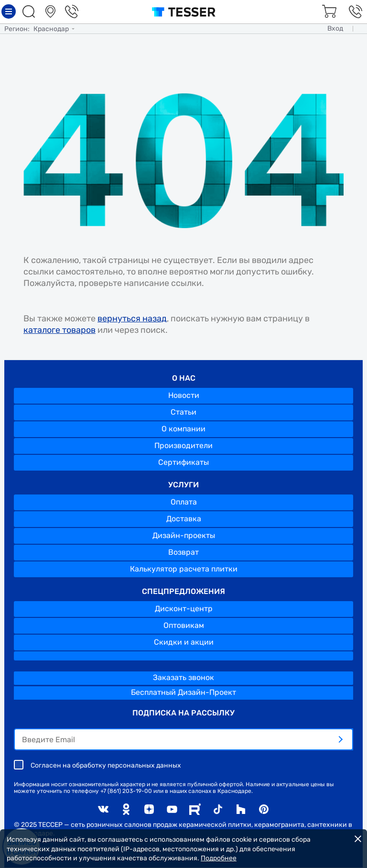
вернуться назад (132, 319)
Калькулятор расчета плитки (184, 569)
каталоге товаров (59, 330)
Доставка (184, 519)
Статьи (183, 412)
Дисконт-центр (184, 609)
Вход (335, 28)
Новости (184, 395)
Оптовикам (184, 625)
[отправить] (340, 739)
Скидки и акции (184, 642)
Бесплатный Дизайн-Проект (183, 692)
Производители (183, 445)
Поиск (30, 11)
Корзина (328, 11)
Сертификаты (183, 462)
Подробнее (219, 858)
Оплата (184, 502)
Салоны (52, 11)
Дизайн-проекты (184, 535)
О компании (183, 429)
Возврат (183, 552)
